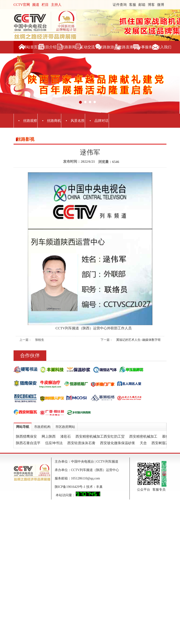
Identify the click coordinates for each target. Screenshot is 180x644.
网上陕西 (49, 436)
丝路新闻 (68, 47)
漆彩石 (66, 436)
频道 (36, 5)
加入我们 (164, 47)
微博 (161, 5)
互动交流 (87, 47)
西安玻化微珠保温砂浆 (118, 443)
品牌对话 (101, 121)
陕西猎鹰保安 (26, 436)
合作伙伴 (30, 355)
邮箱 (142, 5)
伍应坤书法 (54, 443)
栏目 (45, 5)
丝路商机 (54, 121)
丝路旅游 (107, 47)
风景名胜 (78, 121)
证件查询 (120, 5)
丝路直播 (126, 47)
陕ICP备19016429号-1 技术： (75, 487)
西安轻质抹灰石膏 (81, 443)
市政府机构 (42, 427)
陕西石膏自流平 (28, 443)
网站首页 (30, 47)
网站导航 (23, 427)
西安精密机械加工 (143, 436)
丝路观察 (30, 121)
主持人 (56, 5)
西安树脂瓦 (160, 443)
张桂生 (40, 340)
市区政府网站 (65, 427)
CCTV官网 (22, 5)
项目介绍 (49, 47)
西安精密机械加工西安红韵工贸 (100, 436)
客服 (133, 5)
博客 (151, 5)
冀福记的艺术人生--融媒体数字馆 (139, 340)
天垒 (143, 443)
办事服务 (145, 47)
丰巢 (99, 487)
